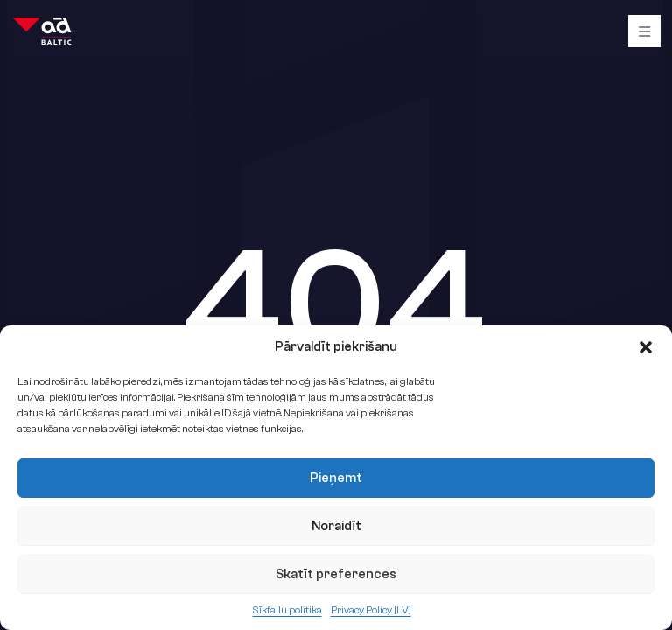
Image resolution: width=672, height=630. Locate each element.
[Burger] (644, 31)
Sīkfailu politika (287, 610)
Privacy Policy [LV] (371, 610)
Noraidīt (336, 526)
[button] (646, 347)
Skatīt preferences (336, 574)
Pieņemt (336, 478)
